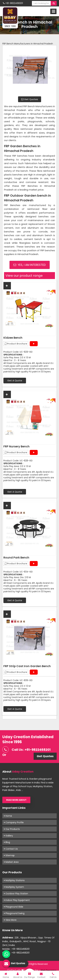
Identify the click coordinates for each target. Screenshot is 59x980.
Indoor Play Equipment (17, 900)
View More (10, 920)
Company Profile (14, 822)
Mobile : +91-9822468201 (16, 949)
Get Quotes (30, 99)
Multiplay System (14, 887)
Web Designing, (49, 970)
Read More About (16, 800)
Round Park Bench (16, 558)
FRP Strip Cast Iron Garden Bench (27, 666)
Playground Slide (14, 907)
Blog (7, 842)
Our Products (12, 829)
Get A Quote (15, 380)
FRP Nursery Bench (17, 446)
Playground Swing (14, 913)
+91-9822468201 (13, 3)
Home (8, 816)
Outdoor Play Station (16, 894)
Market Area (11, 862)
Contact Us (11, 849)
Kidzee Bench (13, 338)
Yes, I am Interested (29, 265)
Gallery (8, 836)
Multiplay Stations (14, 880)
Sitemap (9, 855)
